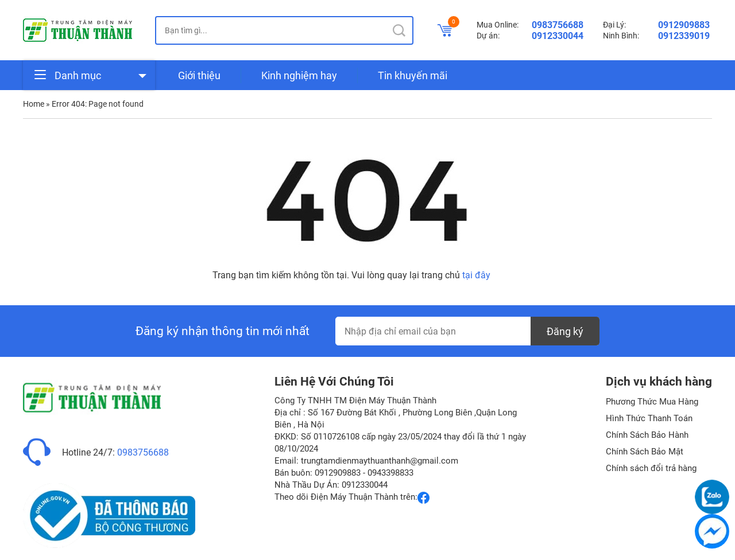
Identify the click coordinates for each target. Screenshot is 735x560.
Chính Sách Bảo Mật (645, 452)
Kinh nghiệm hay (299, 75)
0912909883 (684, 25)
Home (34, 104)
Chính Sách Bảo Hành (647, 435)
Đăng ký (565, 331)
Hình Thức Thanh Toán (649, 418)
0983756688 (558, 25)
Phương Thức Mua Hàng (652, 402)
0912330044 (558, 36)
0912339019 (684, 36)
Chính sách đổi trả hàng (651, 468)
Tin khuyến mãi (413, 75)
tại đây (476, 275)
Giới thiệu (199, 75)
